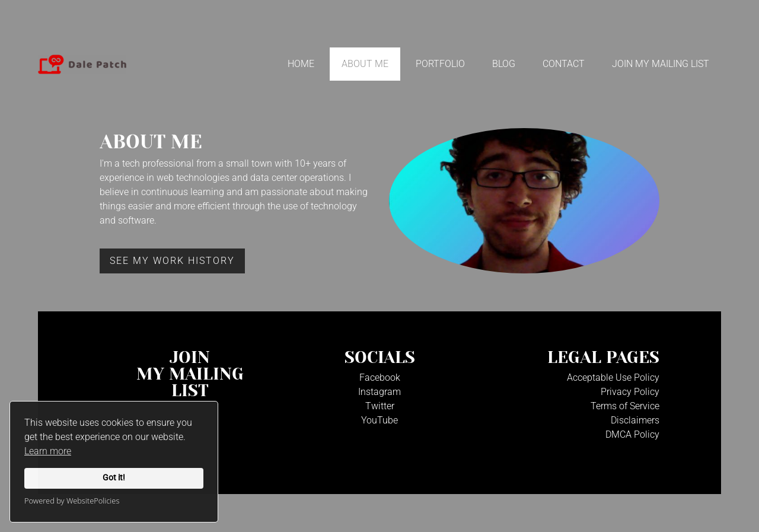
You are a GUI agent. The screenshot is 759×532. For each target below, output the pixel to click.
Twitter (380, 406)
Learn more (48, 451)
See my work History (172, 261)
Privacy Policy (630, 392)
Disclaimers (635, 420)
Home (301, 64)
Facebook (380, 378)
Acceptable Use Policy (613, 378)
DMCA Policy (632, 434)
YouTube (379, 420)
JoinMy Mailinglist (190, 374)
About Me (365, 64)
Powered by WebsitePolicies (72, 501)
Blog (504, 64)
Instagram (379, 392)
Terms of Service (625, 406)
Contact (564, 64)
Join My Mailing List (661, 64)
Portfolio (440, 64)
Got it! (114, 478)
